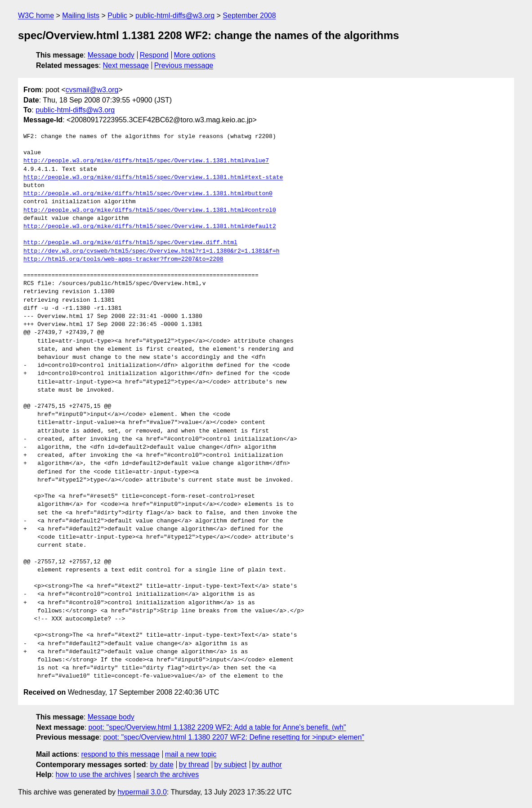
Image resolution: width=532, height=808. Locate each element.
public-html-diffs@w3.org (175, 16)
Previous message (184, 65)
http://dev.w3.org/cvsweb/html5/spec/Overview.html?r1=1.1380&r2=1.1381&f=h (151, 251)
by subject (230, 765)
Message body (111, 55)
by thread (194, 765)
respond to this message (120, 754)
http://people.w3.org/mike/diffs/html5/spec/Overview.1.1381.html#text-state (153, 178)
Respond (154, 55)
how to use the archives (94, 775)
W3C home (36, 16)
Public (117, 16)
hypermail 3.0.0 (142, 792)
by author (267, 765)
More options (195, 55)
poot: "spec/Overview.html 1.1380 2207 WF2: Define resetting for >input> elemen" (234, 737)
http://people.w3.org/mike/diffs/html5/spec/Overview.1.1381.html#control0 (150, 210)
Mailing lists (81, 16)
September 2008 (249, 16)
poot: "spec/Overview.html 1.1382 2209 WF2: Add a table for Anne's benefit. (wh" (217, 727)
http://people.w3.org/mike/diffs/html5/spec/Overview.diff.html (130, 243)
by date (161, 765)
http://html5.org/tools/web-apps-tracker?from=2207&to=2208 (123, 259)
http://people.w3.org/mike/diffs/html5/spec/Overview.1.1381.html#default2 (150, 227)
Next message (126, 65)
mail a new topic (191, 754)
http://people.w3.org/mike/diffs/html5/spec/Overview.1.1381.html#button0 (148, 194)
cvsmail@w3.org (92, 90)
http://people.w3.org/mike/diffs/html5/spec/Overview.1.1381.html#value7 (146, 161)
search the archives (168, 775)
